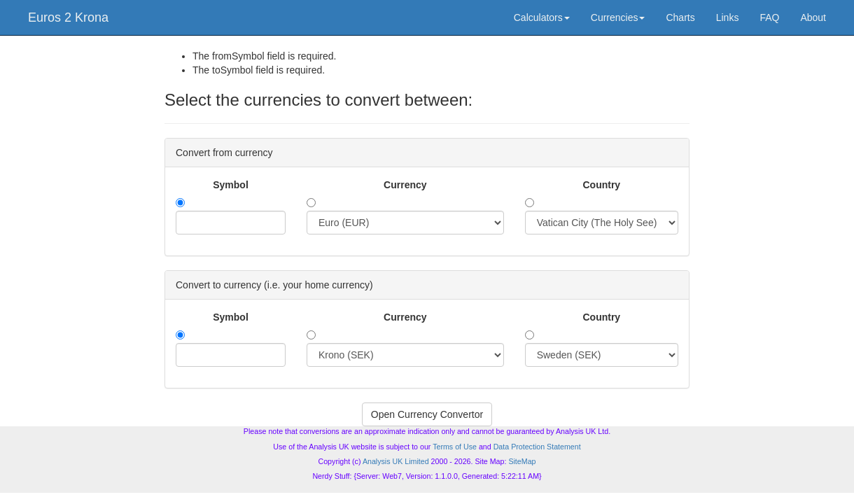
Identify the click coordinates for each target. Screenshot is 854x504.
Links (728, 17)
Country (601, 185)
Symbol (231, 185)
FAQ (769, 17)
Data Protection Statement (537, 447)
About (813, 17)
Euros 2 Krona (68, 17)
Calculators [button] (542, 17)
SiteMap (522, 461)
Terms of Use (455, 447)
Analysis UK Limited (396, 461)
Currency (405, 185)
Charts (680, 17)
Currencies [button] (618, 17)
